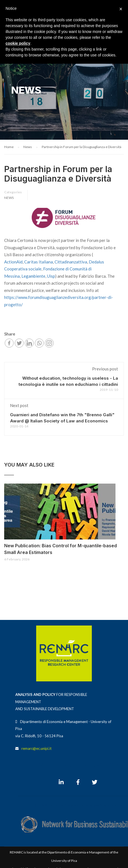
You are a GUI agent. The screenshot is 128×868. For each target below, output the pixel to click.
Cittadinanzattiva (71, 262)
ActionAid (13, 262)
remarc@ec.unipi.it (36, 748)
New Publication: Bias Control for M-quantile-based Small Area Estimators (61, 549)
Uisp (51, 276)
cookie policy (18, 43)
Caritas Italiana (39, 262)
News (9, 198)
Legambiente (33, 276)
